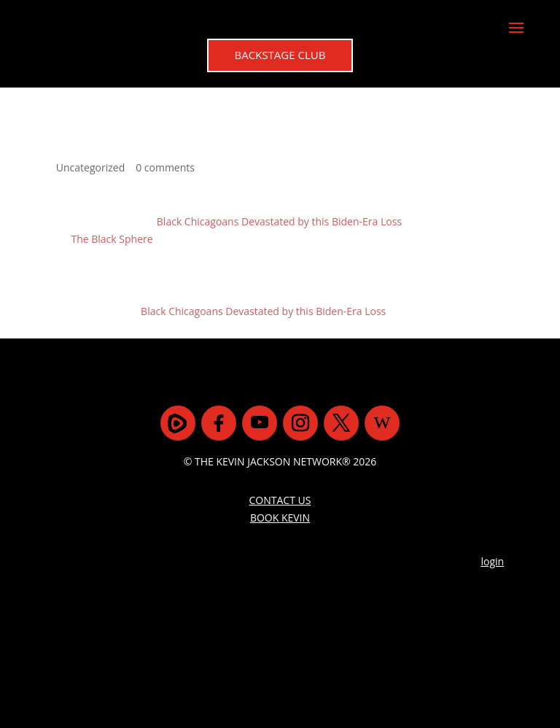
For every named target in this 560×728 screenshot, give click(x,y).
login (493, 561)
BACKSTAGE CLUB (280, 55)
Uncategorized (90, 167)
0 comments (165, 167)
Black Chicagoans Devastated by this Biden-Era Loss (279, 221)
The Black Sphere (112, 239)
